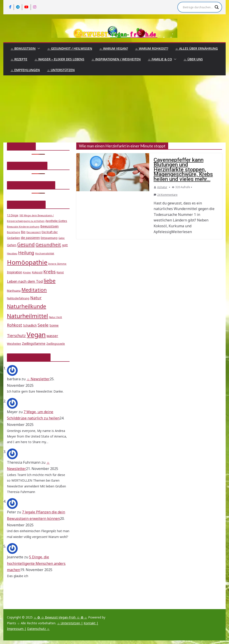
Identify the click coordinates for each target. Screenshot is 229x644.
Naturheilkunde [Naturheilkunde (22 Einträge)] (27, 306)
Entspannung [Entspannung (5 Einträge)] (49, 238)
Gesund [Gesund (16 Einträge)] (26, 244)
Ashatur (162, 187)
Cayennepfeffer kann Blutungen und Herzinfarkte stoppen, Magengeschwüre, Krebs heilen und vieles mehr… (183, 170)
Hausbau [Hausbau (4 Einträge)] (12, 253)
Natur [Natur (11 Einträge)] (36, 298)
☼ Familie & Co (160, 59)
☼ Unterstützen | (70, 623)
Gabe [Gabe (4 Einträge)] (61, 238)
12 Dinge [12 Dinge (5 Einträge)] (13, 215)
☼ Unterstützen (61, 70)
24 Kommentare (166, 195)
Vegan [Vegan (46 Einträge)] (36, 335)
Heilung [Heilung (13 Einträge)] (26, 253)
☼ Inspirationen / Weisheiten (116, 59)
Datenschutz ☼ (38, 629)
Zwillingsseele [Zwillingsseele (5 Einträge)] (56, 344)
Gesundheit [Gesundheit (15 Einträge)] (48, 244)
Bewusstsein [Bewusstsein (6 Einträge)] (49, 226)
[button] (38, 49)
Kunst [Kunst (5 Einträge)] (60, 272)
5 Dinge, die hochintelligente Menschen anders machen (36, 563)
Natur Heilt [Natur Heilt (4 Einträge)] (55, 317)
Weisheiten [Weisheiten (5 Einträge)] (14, 344)
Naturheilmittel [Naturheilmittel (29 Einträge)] (28, 316)
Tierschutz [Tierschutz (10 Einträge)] (16, 336)
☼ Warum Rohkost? (152, 48)
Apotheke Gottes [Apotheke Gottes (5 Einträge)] (56, 221)
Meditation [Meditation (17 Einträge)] (34, 290)
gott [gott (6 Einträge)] (65, 245)
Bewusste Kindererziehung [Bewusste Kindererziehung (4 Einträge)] (23, 227)
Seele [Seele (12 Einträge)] (43, 325)
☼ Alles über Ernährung (197, 48)
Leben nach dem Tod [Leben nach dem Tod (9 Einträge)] (25, 281)
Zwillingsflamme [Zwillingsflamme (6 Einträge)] (34, 344)
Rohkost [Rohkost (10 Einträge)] (15, 325)
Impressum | (17, 629)
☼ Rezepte (19, 59)
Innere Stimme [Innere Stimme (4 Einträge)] (57, 264)
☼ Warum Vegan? (114, 48)
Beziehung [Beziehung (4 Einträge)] (13, 232)
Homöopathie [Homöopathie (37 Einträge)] (27, 262)
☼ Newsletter (38, 379)
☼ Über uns (193, 59)
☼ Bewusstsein (23, 48)
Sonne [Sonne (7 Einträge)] (54, 325)
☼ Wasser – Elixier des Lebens (59, 59)
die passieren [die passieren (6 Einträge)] (30, 238)
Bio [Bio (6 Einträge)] (23, 232)
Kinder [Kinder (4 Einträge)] (27, 272)
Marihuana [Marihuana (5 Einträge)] (14, 291)
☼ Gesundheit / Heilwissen (70, 48)
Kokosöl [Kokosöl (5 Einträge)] (37, 272)
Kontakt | (91, 623)
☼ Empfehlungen (25, 70)
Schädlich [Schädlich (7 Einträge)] (30, 325)
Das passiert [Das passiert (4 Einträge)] (34, 232)
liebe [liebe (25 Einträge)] (50, 281)
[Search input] (198, 7)
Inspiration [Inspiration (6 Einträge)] (15, 272)
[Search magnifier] (217, 7)
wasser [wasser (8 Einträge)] (52, 336)
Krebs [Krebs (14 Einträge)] (50, 272)
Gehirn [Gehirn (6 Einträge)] (12, 245)
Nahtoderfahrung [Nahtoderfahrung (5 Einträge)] (18, 298)
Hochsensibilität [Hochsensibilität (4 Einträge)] (45, 253)
